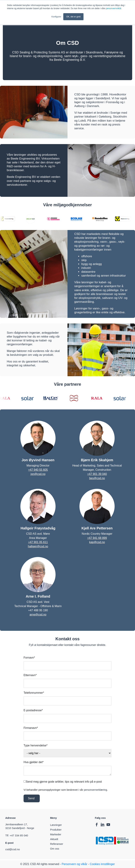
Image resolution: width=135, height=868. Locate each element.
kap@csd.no (97, 542)
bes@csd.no (97, 478)
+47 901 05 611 (38, 542)
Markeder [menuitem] (56, 834)
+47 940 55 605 (38, 470)
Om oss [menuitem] (55, 849)
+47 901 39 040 (97, 474)
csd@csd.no (13, 849)
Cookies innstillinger (102, 864)
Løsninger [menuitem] (56, 825)
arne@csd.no (38, 615)
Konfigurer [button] (56, 17)
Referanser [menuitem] (57, 844)
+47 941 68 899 (97, 538)
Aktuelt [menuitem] (54, 839)
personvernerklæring (95, 790)
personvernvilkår (113, 8)
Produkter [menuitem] (56, 830)
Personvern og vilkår (75, 864)
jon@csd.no (38, 474)
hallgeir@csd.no (38, 546)
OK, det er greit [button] (73, 17)
